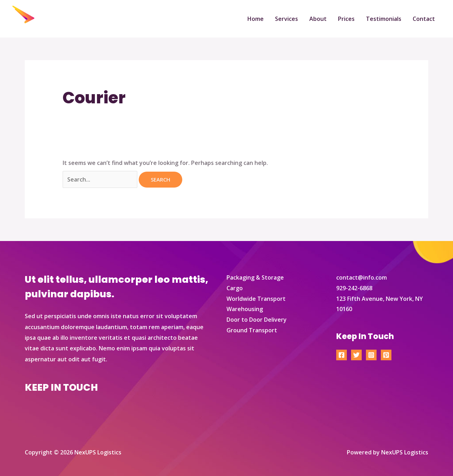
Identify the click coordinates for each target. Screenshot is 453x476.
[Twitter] (356, 355)
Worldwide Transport (256, 299)
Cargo (235, 288)
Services (286, 19)
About (318, 19)
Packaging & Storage (255, 277)
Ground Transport (252, 330)
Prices (346, 19)
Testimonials (384, 19)
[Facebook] (342, 355)
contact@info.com (362, 277)
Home (256, 19)
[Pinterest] (386, 355)
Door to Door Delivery (257, 320)
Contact (424, 19)
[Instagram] (371, 355)
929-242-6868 (354, 288)
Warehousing (245, 309)
